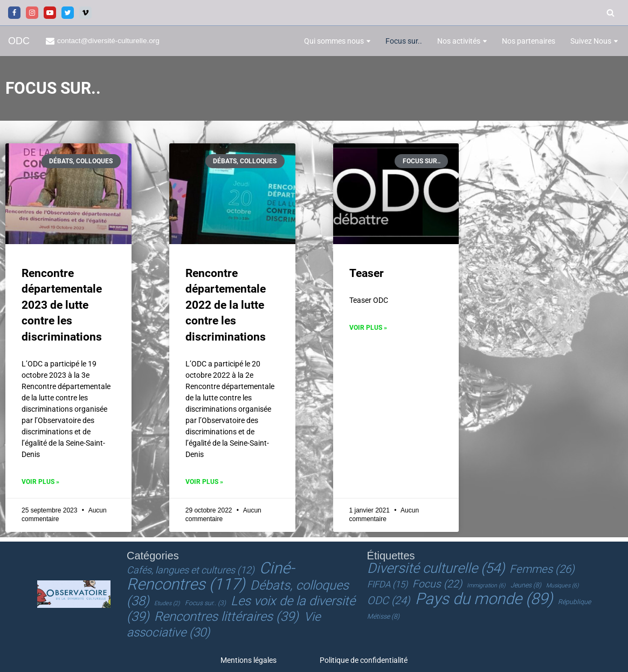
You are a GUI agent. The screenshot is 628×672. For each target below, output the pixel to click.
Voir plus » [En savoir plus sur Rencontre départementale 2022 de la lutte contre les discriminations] (204, 482)
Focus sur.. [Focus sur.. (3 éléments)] (205, 602)
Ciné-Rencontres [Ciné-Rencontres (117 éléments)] (211, 576)
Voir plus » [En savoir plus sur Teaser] (368, 328)
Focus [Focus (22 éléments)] (437, 584)
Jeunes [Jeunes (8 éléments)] (526, 585)
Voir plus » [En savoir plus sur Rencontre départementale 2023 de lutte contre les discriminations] (40, 482)
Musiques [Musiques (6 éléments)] (562, 586)
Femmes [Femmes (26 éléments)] (542, 569)
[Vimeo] (85, 13)
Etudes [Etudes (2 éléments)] (167, 603)
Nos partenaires (529, 41)
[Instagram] (32, 13)
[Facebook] (14, 13)
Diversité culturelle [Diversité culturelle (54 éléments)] (436, 568)
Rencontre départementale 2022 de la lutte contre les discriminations (226, 305)
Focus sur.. (404, 41)
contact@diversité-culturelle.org (109, 41)
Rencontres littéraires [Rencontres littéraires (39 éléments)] (226, 616)
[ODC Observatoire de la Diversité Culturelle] (19, 41)
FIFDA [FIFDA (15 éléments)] (387, 584)
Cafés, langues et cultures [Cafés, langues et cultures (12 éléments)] (191, 570)
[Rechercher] (610, 13)
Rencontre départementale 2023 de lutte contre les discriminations (62, 305)
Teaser (367, 273)
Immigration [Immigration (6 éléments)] (486, 586)
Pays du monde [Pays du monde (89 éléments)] (484, 599)
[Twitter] (68, 13)
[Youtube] (50, 13)
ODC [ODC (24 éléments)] (389, 600)
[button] (368, 41)
